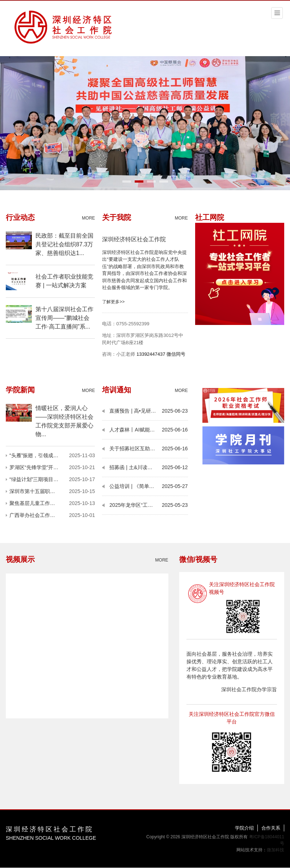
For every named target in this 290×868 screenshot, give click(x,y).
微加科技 (276, 850)
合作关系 (271, 828)
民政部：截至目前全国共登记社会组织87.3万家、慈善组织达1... (64, 244)
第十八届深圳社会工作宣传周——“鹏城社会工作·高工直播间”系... (64, 318)
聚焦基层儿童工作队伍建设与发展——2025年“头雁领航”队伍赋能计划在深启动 (38, 503)
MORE (88, 218)
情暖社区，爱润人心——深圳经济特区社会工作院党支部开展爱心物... (64, 421)
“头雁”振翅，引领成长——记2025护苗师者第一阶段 (38, 455)
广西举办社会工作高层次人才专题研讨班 (38, 515)
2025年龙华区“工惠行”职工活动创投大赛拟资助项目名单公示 (136, 505)
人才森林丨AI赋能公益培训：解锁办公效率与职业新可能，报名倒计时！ (136, 430)
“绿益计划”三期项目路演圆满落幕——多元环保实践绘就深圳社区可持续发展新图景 (38, 479)
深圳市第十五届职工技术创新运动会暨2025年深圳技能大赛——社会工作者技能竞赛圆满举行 (38, 491)
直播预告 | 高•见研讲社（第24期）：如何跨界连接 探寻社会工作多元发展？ (136, 411)
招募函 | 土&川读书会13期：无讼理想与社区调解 (136, 467)
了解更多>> (113, 302)
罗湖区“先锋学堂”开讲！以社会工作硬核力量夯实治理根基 (38, 467)
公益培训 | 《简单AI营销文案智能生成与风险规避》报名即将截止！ (136, 486)
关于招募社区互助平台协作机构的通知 (136, 448)
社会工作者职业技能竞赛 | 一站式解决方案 (64, 281)
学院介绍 (244, 828)
